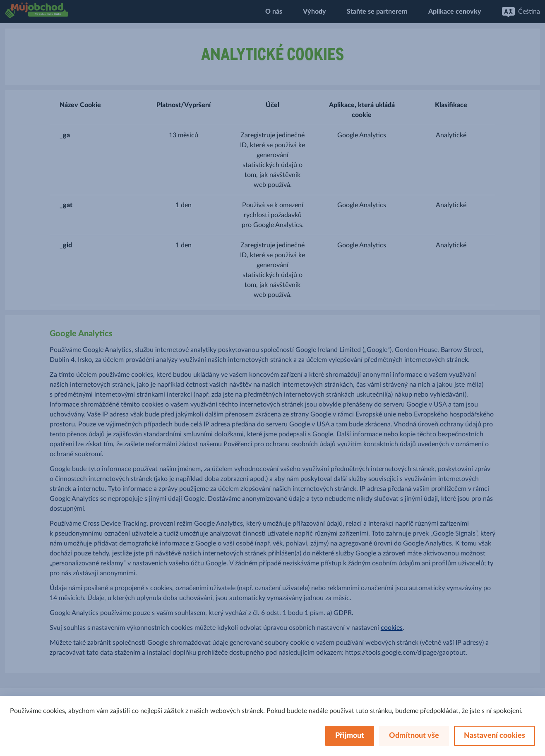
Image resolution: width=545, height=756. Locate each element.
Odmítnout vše (414, 736)
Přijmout (350, 736)
